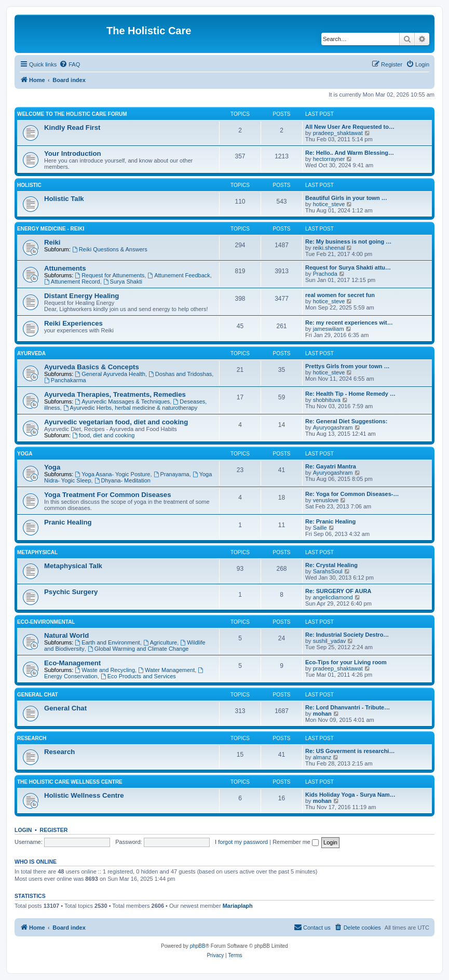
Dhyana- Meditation (123, 480)
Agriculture (160, 642)
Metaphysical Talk (73, 566)
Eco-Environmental (46, 622)
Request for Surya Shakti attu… (348, 267)
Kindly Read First (72, 127)
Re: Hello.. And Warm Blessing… (350, 153)
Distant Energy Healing (81, 296)
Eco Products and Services (138, 676)
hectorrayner (329, 159)
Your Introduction (73, 153)
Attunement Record (72, 281)
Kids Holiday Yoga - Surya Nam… (350, 795)
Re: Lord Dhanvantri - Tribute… (348, 707)
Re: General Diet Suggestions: (346, 421)
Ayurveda (31, 353)
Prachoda (325, 274)
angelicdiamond (333, 597)
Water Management (166, 670)
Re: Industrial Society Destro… (347, 635)
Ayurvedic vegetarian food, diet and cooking (116, 422)
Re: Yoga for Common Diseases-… (352, 494)
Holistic (29, 185)
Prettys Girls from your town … (348, 366)
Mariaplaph (238, 906)
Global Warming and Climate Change (138, 649)
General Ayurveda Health (110, 374)
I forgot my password (241, 842)
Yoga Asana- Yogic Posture (112, 474)
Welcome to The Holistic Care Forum (72, 114)
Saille (320, 528)
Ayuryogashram (333, 427)
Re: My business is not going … (348, 241)
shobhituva (327, 400)
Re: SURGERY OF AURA (338, 591)
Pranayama (172, 474)
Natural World (66, 635)
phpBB (198, 946)
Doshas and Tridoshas (180, 374)
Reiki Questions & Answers (110, 249)
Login (23, 830)
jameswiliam (329, 329)
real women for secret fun (340, 295)
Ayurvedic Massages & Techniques (122, 401)
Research (32, 738)
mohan (322, 714)
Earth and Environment (107, 642)
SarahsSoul (328, 571)
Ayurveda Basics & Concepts (92, 367)
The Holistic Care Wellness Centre (70, 782)
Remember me (296, 842)
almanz (322, 757)
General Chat (38, 695)
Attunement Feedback (179, 275)
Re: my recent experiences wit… (349, 323)
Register (54, 830)
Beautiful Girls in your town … (346, 198)
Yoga (25, 454)
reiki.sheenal (329, 248)
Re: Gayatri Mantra (331, 466)
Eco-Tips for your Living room (346, 662)
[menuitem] (70, 64)
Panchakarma (65, 380)
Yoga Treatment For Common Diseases (108, 495)
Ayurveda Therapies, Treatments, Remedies (115, 394)
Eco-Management (72, 663)
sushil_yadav (330, 641)
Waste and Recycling (105, 670)
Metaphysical (37, 552)
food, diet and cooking (103, 435)
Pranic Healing (68, 522)
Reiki (52, 242)
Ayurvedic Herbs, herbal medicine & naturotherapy (130, 408)
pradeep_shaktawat (338, 133)
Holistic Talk (64, 199)
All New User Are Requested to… (350, 127)
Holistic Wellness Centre (84, 795)
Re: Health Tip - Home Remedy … (350, 394)
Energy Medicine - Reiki (51, 229)
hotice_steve (329, 204)
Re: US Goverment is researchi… (350, 751)
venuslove (326, 500)
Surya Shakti (123, 281)
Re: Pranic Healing (330, 521)
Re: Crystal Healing (331, 565)
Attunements (65, 268)
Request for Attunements (110, 275)
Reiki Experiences (73, 323)
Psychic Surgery (71, 592)
